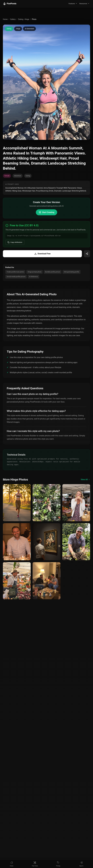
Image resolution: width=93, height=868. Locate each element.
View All (85, 479)
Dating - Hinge (24, 19)
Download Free (42, 254)
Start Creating (46, 212)
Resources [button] (83, 4)
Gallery (13, 19)
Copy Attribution (15, 242)
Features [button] (72, 4)
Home (5, 19)
